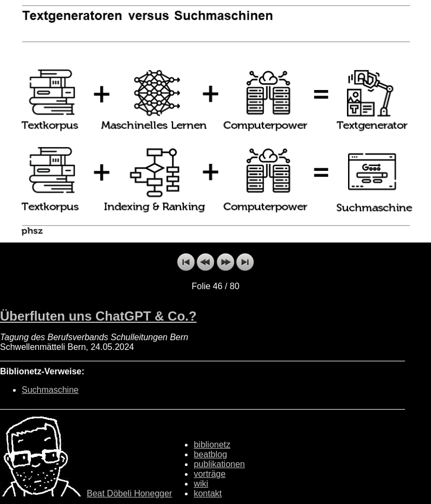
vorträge (210, 474)
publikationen (219, 464)
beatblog (210, 454)
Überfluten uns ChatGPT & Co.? (98, 316)
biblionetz (212, 445)
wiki (201, 484)
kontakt (208, 493)
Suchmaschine (50, 390)
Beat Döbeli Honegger (129, 493)
